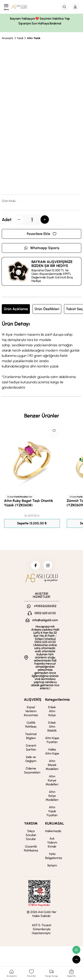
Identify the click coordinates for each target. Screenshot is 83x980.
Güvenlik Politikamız (31, 849)
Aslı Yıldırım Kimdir (52, 843)
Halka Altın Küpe (52, 752)
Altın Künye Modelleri (52, 780)
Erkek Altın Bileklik (52, 727)
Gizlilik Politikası (31, 725)
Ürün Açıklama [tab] (16, 309)
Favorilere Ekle (42, 234)
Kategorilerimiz (57, 700)
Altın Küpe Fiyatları (52, 740)
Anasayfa (7, 38)
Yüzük (20, 38)
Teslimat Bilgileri (31, 736)
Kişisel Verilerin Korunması (31, 711)
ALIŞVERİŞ (33, 700)
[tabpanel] (41, 356)
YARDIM (31, 823)
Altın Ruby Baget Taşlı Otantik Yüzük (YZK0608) (29, 503)
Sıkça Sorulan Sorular (31, 835)
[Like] (54, 431)
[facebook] (35, 565)
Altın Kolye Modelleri (52, 796)
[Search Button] (64, 7)
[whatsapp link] (76, 950)
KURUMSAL (55, 823)
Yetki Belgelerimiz (54, 856)
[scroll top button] (76, 960)
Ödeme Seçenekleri (32, 770)
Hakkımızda (53, 831)
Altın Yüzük (34, 38)
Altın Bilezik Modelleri (52, 765)
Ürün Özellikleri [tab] (47, 309)
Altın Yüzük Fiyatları (52, 811)
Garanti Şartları (31, 748)
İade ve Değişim (31, 759)
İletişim (52, 865)
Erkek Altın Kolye (52, 711)
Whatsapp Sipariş (42, 248)
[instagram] (48, 565)
